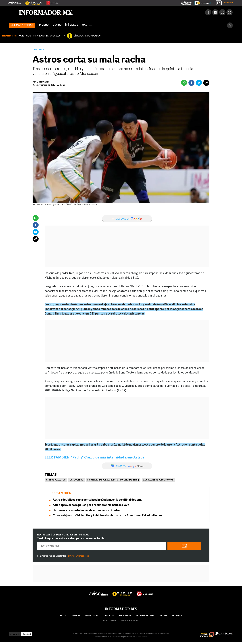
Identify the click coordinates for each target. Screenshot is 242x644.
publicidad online (130, 621)
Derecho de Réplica (119, 637)
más (87, 25)
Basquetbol (76, 480)
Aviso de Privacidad (103, 637)
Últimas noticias (22, 25)
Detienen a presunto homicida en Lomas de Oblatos (87, 510)
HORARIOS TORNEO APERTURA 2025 (39, 36)
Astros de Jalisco (56, 480)
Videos (72, 25)
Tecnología (125, 616)
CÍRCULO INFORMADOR (87, 36)
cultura (163, 616)
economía (177, 616)
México (57, 25)
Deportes (38, 50)
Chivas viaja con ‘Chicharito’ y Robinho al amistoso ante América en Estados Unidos (108, 516)
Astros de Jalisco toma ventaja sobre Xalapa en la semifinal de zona (97, 500)
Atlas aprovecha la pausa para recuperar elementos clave (91, 505)
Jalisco (44, 25)
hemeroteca (110, 621)
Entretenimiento (145, 616)
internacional (92, 616)
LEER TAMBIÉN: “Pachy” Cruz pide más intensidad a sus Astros (94, 458)
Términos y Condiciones (78, 556)
